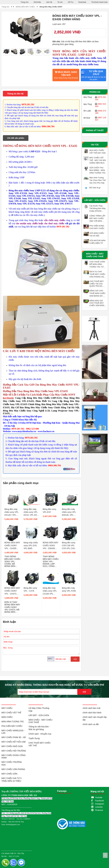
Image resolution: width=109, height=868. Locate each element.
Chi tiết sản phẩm (16, 138)
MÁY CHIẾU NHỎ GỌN (12, 746)
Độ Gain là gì (95, 188)
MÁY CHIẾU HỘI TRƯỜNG (14, 751)
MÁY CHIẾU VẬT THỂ (11, 713)
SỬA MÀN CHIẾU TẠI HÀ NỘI (97, 234)
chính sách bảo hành (92, 713)
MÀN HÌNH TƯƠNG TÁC (13, 722)
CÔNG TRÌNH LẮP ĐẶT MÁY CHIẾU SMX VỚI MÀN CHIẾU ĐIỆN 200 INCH (97, 218)
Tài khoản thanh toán (99, 2)
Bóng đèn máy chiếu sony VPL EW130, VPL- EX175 (69, 512)
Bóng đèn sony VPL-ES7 (50, 511)
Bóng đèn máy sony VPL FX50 (69, 589)
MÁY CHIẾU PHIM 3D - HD (14, 737)
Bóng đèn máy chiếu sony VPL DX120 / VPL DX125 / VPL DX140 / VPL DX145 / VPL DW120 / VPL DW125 (11, 512)
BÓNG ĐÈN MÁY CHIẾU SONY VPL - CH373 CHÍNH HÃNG (12, 591)
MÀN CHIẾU (7, 717)
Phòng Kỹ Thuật (95, 130)
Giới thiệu (37, 2)
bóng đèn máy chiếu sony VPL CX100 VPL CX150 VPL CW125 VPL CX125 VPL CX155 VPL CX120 (50, 591)
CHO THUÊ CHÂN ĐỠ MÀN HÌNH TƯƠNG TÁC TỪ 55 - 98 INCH (97, 264)
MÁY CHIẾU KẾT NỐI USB (13, 742)
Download (82, 2)
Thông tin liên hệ (15, 94)
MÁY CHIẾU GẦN (9, 774)
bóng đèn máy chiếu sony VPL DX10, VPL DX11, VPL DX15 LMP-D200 (32, 512)
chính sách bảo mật (91, 708)
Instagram (99, 804)
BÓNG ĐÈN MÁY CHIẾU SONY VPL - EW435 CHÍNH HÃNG (51, 546)
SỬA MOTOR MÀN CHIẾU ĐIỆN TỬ (97, 242)
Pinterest (99, 810)
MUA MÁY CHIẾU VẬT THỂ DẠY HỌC (98, 152)
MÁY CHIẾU (7, 708)
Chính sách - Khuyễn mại (40, 734)
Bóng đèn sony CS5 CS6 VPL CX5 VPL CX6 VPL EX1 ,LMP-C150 (69, 546)
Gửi (75, 659)
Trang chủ (25, 2)
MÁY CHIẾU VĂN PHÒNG (13, 769)
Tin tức (60, 2)
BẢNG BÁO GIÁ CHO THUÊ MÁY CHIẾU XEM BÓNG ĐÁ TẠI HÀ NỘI (97, 303)
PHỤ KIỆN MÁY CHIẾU (12, 726)
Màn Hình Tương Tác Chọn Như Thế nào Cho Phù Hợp (97, 180)
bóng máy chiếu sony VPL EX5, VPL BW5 (31, 545)
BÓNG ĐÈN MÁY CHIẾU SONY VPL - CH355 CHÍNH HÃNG (12, 546)
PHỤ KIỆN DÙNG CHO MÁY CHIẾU (97, 227)
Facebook (99, 801)
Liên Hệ (49, 2)
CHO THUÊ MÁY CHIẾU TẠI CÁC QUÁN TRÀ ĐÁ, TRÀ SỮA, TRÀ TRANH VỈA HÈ (97, 284)
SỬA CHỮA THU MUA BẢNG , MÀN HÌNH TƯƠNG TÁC (97, 170)
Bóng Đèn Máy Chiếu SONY (51, 7)
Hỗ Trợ (71, 2)
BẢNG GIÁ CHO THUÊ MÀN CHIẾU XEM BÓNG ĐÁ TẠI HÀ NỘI (98, 293)
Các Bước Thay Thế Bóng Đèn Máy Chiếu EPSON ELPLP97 (97, 208)
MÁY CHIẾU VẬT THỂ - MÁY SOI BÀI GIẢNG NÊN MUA (98, 160)
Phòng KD (95, 92)
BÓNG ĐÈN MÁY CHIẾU (25, 7)
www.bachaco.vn (46, 431)
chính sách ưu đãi (91, 724)
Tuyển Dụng (34, 738)
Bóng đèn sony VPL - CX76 (30, 589)
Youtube (99, 797)
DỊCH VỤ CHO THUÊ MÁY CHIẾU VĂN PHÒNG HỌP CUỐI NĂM (97, 274)
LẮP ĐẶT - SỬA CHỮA (95, 200)
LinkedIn (99, 807)
